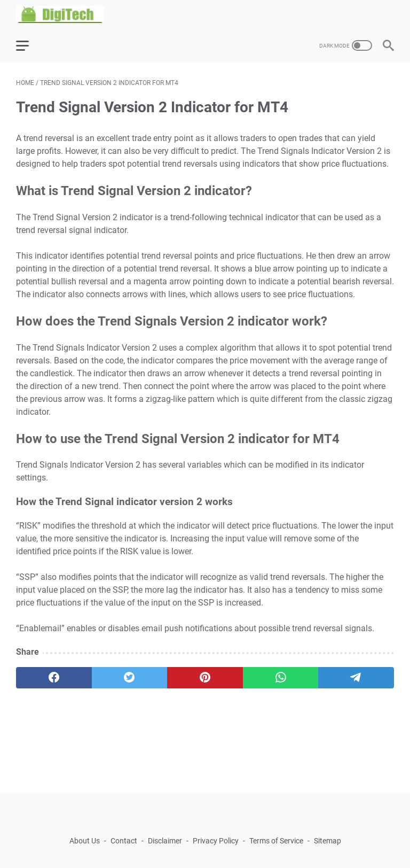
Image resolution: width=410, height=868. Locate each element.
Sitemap (328, 841)
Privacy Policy (216, 841)
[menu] (29, 45)
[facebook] (54, 678)
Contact (124, 841)
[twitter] (130, 678)
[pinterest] (205, 678)
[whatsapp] (281, 678)
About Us (85, 841)
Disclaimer (165, 841)
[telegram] (356, 678)
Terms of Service (276, 841)
